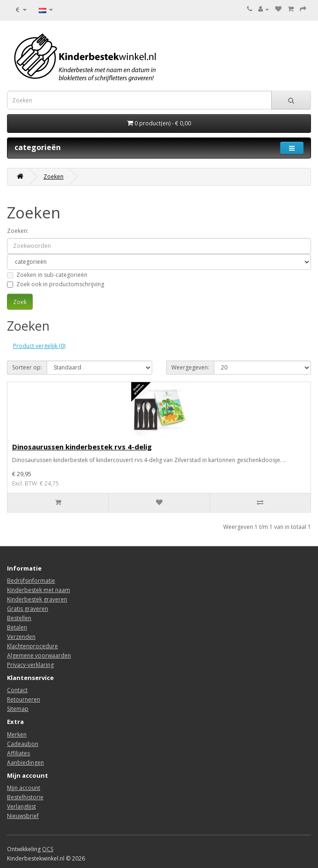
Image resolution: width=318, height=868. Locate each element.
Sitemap (18, 709)
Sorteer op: (27, 367)
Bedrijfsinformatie (31, 581)
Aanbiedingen (25, 763)
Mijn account (24, 788)
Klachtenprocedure (32, 646)
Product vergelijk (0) (39, 346)
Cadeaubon (23, 744)
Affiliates (18, 753)
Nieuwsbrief (23, 816)
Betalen (17, 627)
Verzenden (21, 637)
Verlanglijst (21, 807)
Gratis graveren (28, 609)
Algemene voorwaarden (39, 655)
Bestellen (19, 618)
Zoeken (53, 177)
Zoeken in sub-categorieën (47, 275)
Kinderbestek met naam (39, 590)
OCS (48, 849)
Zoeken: (18, 231)
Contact (17, 690)
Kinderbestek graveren (37, 599)
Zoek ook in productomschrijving (56, 284)
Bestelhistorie (25, 797)
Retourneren (24, 699)
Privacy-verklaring (30, 665)
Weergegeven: (190, 367)
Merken (17, 734)
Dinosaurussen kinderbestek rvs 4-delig (82, 447)
